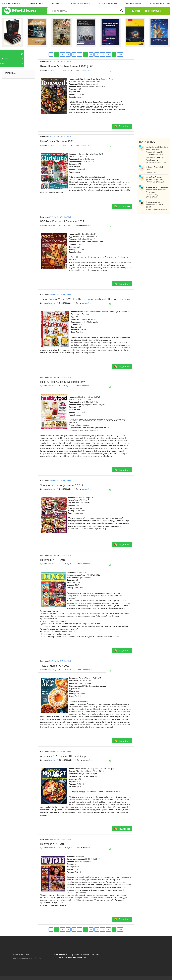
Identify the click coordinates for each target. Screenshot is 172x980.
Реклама (96, 955)
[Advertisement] (153, 92)
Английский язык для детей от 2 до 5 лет (155, 178)
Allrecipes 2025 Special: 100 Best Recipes (64, 756)
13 (91, 54)
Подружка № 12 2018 (53, 560)
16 (108, 54)
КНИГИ (8, 54)
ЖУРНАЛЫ (54, 62)
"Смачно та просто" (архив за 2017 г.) (62, 485)
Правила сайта (36, 3)
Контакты (57, 3)
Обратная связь (134, 3)
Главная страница (11, 3)
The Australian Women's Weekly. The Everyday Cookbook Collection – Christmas (86, 299)
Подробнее (124, 126)
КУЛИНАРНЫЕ (65, 62)
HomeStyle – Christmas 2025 (57, 141)
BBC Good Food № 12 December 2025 (62, 221)
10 (74, 54)
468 (120, 54)
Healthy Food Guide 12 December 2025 (63, 382)
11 (80, 54)
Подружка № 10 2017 (53, 844)
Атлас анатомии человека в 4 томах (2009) (154, 204)
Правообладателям (160, 3)
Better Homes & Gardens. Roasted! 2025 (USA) (67, 66)
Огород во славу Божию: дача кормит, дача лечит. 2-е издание (157, 189)
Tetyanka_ (52, 70)
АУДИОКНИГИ (11, 58)
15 (103, 54)
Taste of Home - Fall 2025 (55, 666)
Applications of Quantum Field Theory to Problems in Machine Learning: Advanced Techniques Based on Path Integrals (157, 153)
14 (97, 54)
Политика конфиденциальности (71, 957)
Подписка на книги (80, 3)
